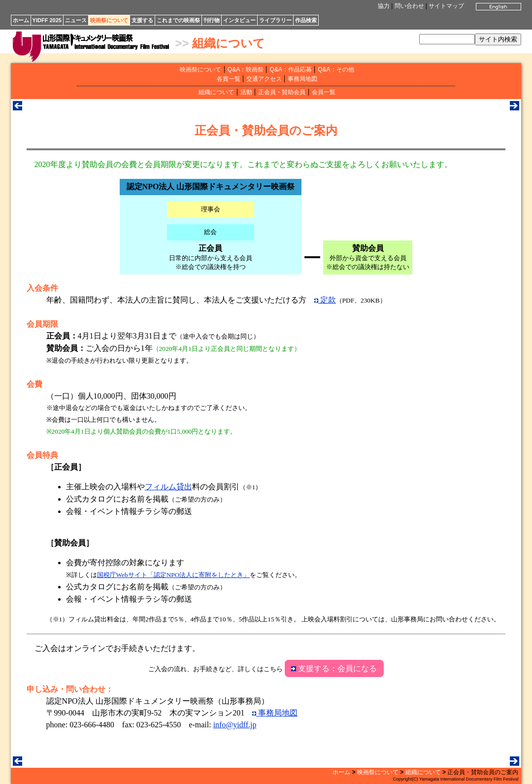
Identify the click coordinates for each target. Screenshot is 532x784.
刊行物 (212, 20)
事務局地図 (302, 79)
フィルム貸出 (168, 487)
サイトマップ (446, 6)
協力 (384, 6)
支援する (142, 20)
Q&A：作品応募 (290, 69)
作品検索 (306, 20)
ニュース (76, 20)
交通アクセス (264, 79)
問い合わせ (409, 6)
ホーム (21, 20)
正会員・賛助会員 (282, 92)
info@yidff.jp (235, 725)
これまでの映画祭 (178, 20)
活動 (246, 92)
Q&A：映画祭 (246, 69)
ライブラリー (275, 20)
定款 (325, 300)
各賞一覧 (229, 79)
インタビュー (239, 20)
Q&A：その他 (336, 69)
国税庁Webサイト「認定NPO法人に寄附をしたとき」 (174, 575)
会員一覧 (324, 92)
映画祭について (109, 20)
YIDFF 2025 (47, 20)
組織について (229, 43)
